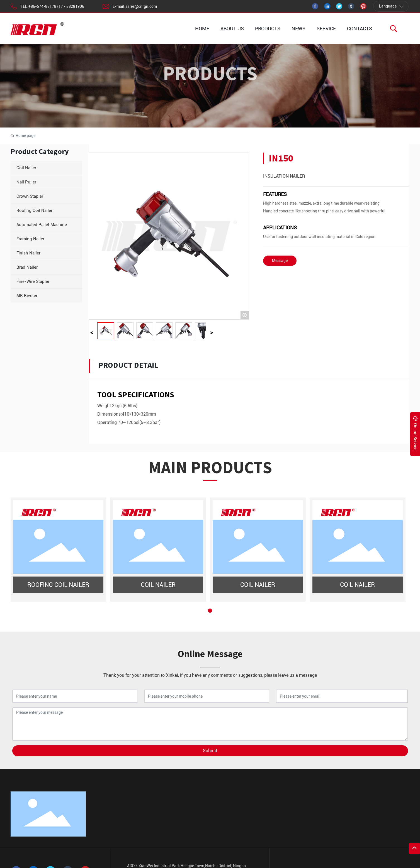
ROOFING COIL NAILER (58, 585)
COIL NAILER (158, 585)
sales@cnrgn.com (141, 6)
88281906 (75, 6)
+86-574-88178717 (46, 6)
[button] (210, 611)
